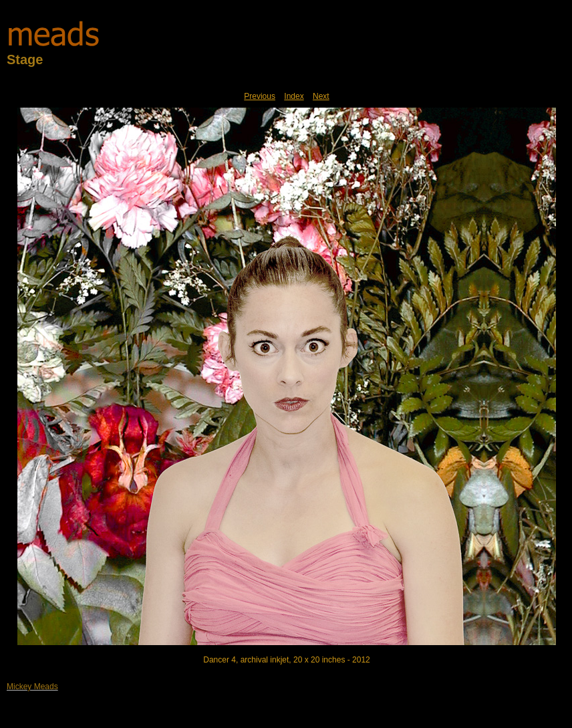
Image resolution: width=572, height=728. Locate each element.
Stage (25, 59)
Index (294, 96)
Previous (260, 96)
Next (321, 96)
